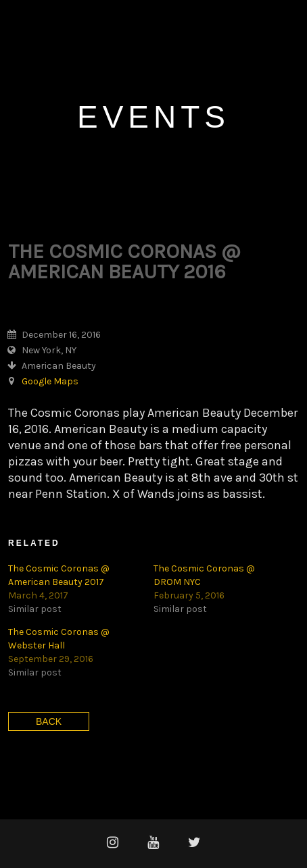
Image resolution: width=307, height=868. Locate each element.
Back (49, 721)
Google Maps (50, 381)
